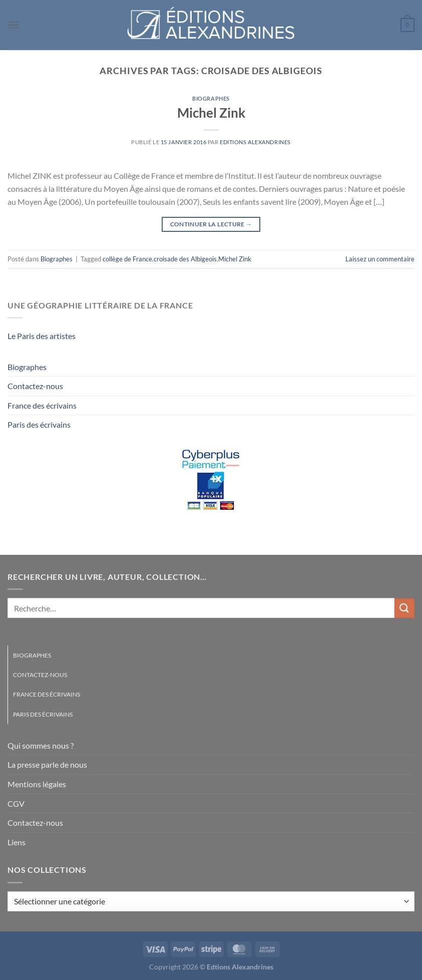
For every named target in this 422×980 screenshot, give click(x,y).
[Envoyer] (404, 608)
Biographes (211, 98)
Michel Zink (211, 113)
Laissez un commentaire (380, 259)
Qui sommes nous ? (41, 745)
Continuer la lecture (211, 224)
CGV (16, 803)
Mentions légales (37, 784)
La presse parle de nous (47, 764)
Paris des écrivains (39, 424)
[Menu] (14, 25)
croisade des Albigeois (185, 259)
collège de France (127, 259)
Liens (17, 842)
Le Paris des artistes (42, 336)
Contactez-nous (35, 386)
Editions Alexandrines (255, 142)
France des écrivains (42, 405)
